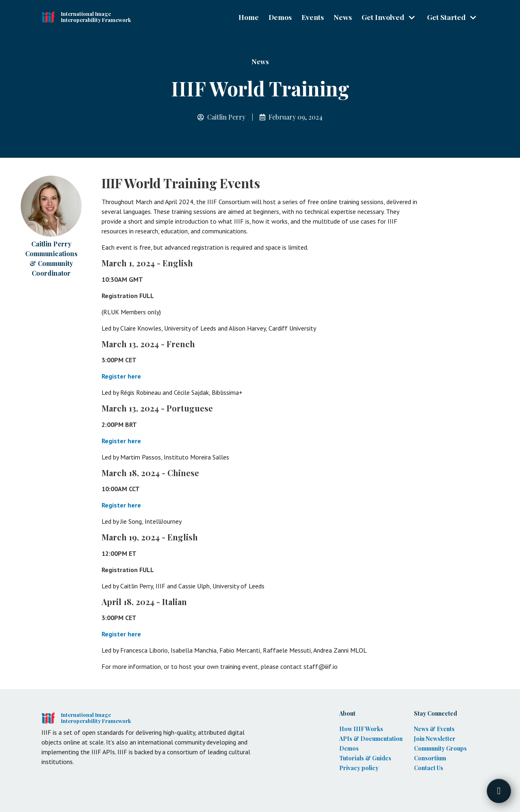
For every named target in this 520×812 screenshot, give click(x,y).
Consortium (430, 758)
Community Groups (440, 748)
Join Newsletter (435, 739)
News (343, 17)
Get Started (446, 17)
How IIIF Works (361, 729)
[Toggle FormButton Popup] (499, 791)
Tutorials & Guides (365, 758)
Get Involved (383, 17)
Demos (280, 17)
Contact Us (429, 768)
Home (249, 17)
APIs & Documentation (371, 739)
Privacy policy (359, 768)
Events (313, 17)
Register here (121, 376)
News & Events (434, 729)
